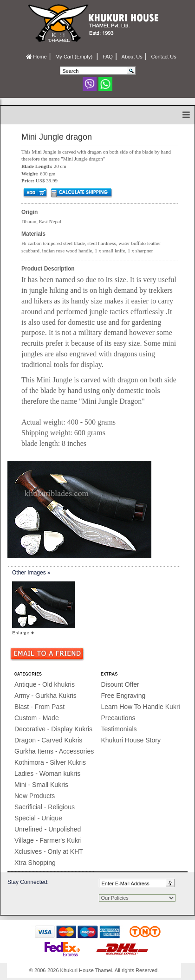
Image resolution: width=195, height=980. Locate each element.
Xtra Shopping (35, 863)
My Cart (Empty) (75, 57)
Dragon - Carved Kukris (48, 740)
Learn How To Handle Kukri (141, 707)
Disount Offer (120, 684)
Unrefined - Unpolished (48, 829)
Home (36, 57)
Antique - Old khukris (45, 684)
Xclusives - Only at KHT (49, 851)
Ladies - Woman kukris (47, 774)
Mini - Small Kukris (41, 785)
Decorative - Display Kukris (53, 729)
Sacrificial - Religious (45, 807)
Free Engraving (123, 696)
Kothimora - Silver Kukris (50, 762)
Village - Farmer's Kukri (48, 840)
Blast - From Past (39, 707)
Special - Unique (38, 818)
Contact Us (163, 57)
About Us (132, 57)
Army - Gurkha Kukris (45, 696)
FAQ (108, 57)
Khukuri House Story (131, 740)
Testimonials (119, 729)
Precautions (118, 718)
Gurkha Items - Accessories (54, 751)
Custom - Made (37, 718)
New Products (35, 796)
